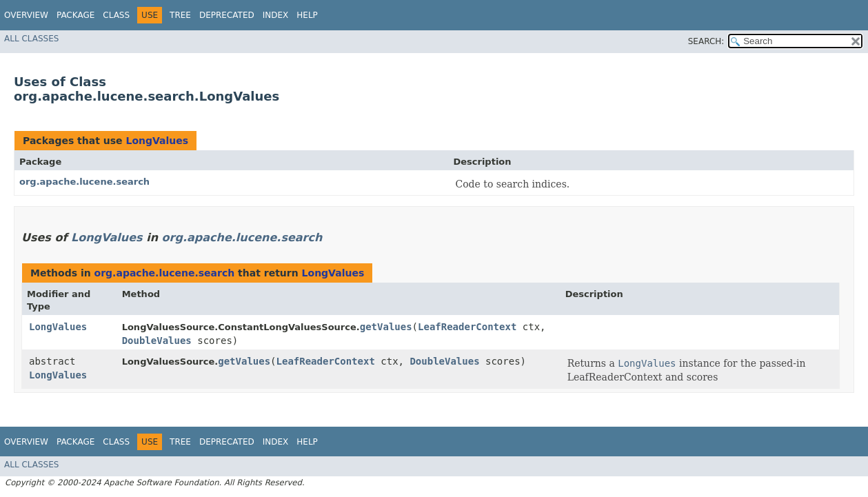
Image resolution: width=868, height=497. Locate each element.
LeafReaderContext (467, 327)
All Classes (31, 39)
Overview (26, 15)
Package (75, 15)
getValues (386, 327)
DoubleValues (157, 341)
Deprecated (227, 15)
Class (116, 15)
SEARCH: (706, 41)
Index (276, 15)
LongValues (157, 141)
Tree (180, 15)
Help (307, 15)
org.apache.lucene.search (84, 182)
